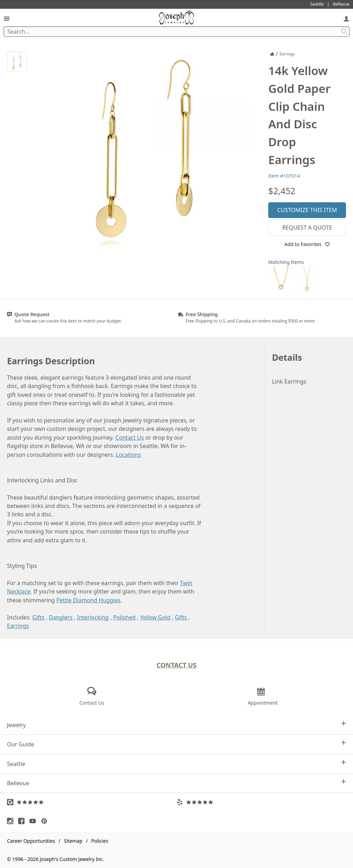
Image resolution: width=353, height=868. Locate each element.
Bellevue (176, 783)
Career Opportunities (31, 841)
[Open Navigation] (7, 18)
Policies (100, 841)
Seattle (176, 764)
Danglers (61, 617)
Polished (124, 617)
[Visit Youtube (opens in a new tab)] (34, 821)
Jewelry (176, 725)
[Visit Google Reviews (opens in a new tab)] (92, 802)
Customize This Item (307, 210)
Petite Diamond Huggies (88, 600)
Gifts (38, 617)
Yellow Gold (155, 617)
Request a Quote (307, 228)
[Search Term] (176, 32)
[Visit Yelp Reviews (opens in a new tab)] (261, 802)
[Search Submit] (344, 32)
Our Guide (176, 744)
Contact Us (129, 438)
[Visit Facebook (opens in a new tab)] (23, 821)
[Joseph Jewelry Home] (272, 54)
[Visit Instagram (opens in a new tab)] (12, 821)
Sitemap (73, 841)
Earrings (18, 626)
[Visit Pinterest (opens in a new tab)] (46, 821)
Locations (129, 455)
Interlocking (93, 617)
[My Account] (346, 18)
